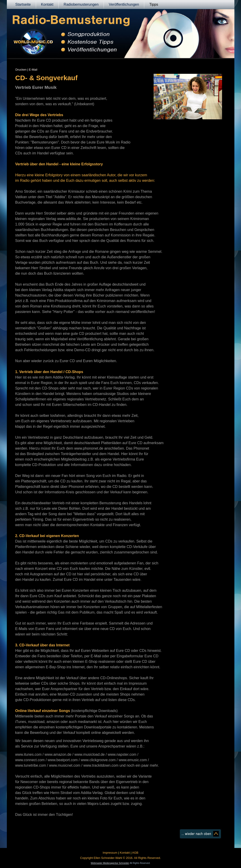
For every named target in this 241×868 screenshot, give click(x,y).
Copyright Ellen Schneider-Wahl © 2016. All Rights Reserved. (120, 858)
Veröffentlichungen (124, 4)
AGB (135, 853)
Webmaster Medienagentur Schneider (110, 863)
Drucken (21, 70)
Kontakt (47, 4)
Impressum (110, 853)
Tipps (154, 4)
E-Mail (33, 70)
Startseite (23, 4)
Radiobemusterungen (81, 4)
